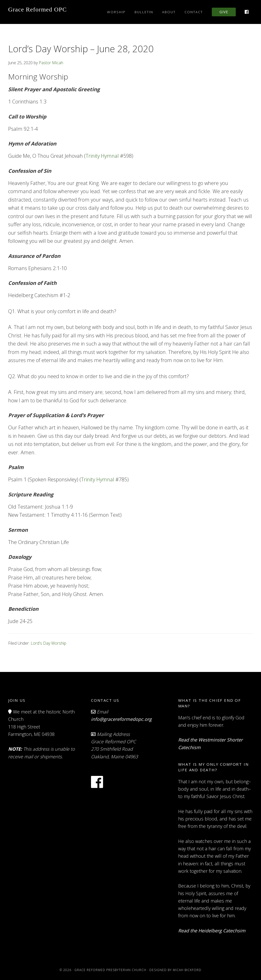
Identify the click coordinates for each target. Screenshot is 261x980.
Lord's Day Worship (48, 643)
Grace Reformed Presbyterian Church (110, 970)
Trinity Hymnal (102, 156)
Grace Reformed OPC (37, 9)
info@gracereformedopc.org (121, 719)
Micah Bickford (187, 970)
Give (224, 12)
